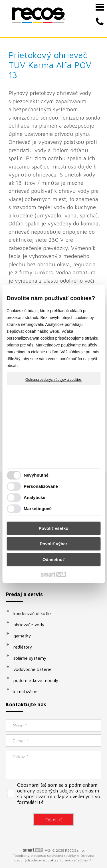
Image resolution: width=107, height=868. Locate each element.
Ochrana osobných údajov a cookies (53, 380)
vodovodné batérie (33, 669)
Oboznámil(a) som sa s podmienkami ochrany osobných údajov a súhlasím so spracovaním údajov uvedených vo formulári (59, 794)
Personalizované (41, 486)
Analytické (35, 498)
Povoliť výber (53, 544)
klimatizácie (25, 691)
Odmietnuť (53, 559)
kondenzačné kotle (32, 613)
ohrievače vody (29, 625)
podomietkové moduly (36, 680)
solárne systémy (30, 658)
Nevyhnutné (36, 475)
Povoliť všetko (54, 528)
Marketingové (38, 509)
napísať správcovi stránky (55, 856)
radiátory (23, 647)
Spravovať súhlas (74, 860)
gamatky (22, 636)
